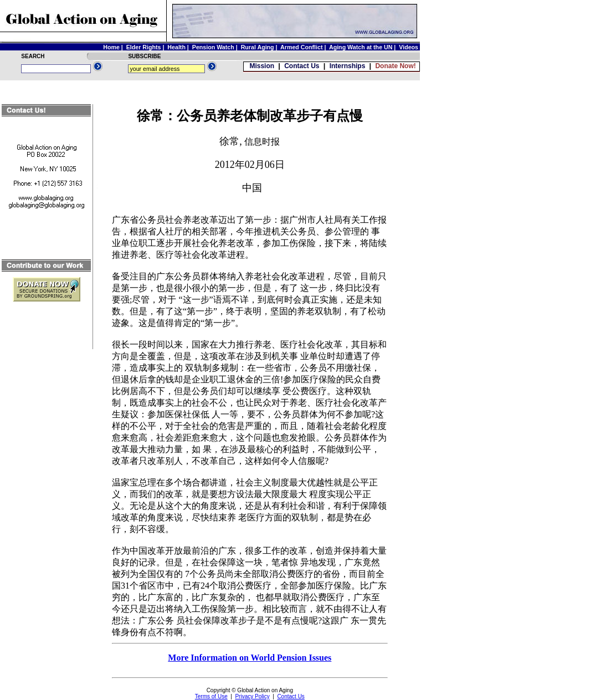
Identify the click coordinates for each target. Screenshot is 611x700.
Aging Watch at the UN (361, 47)
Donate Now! (395, 66)
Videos (409, 47)
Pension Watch (213, 47)
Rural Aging (258, 47)
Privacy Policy (252, 696)
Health (176, 47)
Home (111, 47)
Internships (348, 66)
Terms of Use (211, 696)
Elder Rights (144, 47)
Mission (262, 66)
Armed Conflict (301, 47)
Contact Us (302, 66)
